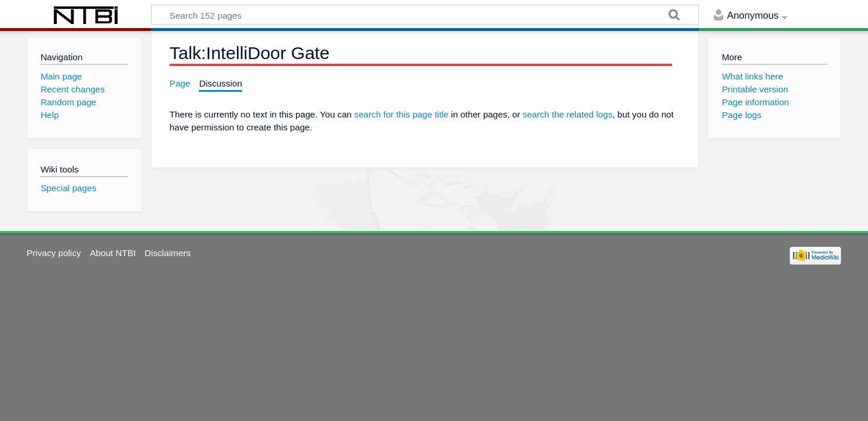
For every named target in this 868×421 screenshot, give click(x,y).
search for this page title (402, 114)
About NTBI (113, 253)
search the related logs (567, 114)
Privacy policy (54, 253)
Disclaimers (167, 253)
